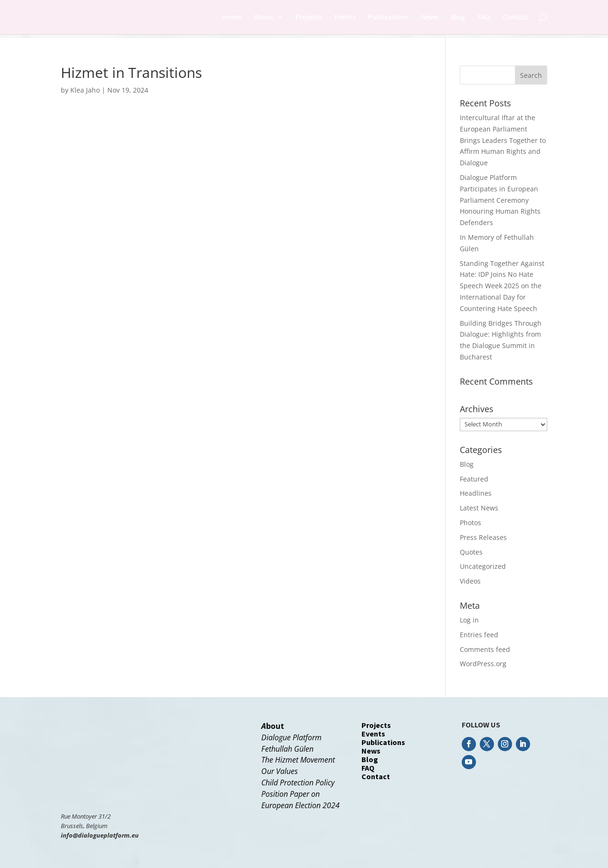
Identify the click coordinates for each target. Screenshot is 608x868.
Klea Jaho (85, 90)
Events (345, 18)
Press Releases (483, 537)
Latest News (479, 508)
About (264, 18)
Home (232, 18)
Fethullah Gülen (287, 749)
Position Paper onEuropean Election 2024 (300, 800)
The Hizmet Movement (298, 760)
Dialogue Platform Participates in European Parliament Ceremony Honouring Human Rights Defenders (500, 200)
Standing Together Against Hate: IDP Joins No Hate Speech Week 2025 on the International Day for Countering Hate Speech (502, 286)
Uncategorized (483, 566)
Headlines (476, 493)
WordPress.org (483, 664)
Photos (470, 523)
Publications (388, 18)
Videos (470, 581)
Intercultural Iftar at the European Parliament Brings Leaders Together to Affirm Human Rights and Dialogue (503, 140)
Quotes (471, 552)
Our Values (280, 771)
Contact (515, 18)
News (430, 18)
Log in (469, 620)
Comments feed (485, 649)
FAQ (484, 18)
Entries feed (479, 635)
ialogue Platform (294, 737)
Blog (458, 18)
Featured (474, 479)
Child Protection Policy (298, 783)
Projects (309, 18)
